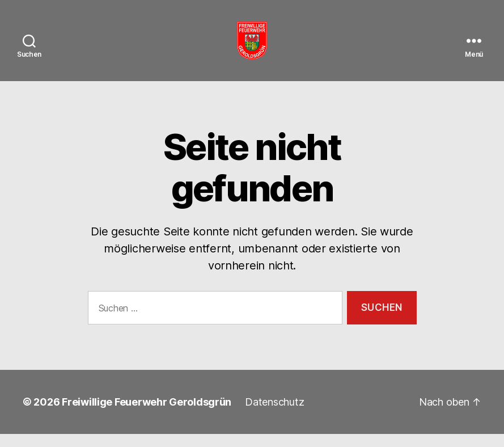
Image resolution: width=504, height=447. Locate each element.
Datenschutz (274, 415)
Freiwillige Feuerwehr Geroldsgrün (147, 415)
